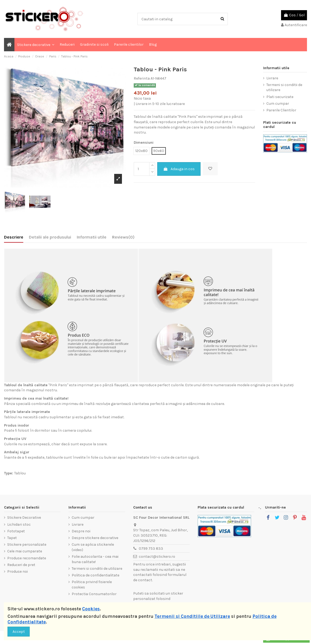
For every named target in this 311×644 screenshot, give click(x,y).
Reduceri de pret (21, 565)
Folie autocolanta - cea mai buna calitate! (95, 559)
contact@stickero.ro (157, 557)
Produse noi (18, 571)
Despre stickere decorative (95, 538)
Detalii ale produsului (50, 237)
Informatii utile (92, 237)
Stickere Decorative (24, 518)
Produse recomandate (27, 558)
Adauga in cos (179, 169)
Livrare (272, 78)
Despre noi (81, 531)
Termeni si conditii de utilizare (284, 87)
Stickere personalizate (27, 545)
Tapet (12, 538)
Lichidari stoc (19, 524)
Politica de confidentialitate (95, 575)
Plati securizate (280, 97)
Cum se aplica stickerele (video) (93, 547)
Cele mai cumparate (25, 551)
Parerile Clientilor (281, 110)
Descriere (14, 237)
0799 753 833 (151, 549)
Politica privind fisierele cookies (92, 585)
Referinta (142, 78)
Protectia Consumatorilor (94, 594)
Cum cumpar (278, 104)
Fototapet (16, 531)
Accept (19, 632)
